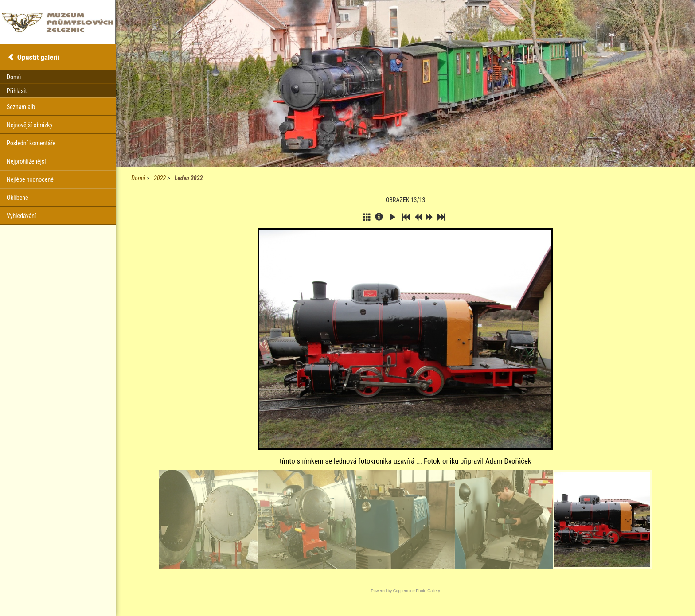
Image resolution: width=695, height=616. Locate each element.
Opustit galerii (38, 57)
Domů (138, 178)
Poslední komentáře (31, 143)
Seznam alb (21, 107)
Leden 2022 (189, 178)
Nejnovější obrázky (30, 125)
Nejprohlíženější (26, 161)
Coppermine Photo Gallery (417, 591)
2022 (160, 178)
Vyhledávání (21, 216)
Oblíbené (18, 198)
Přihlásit (17, 91)
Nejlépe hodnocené (30, 179)
